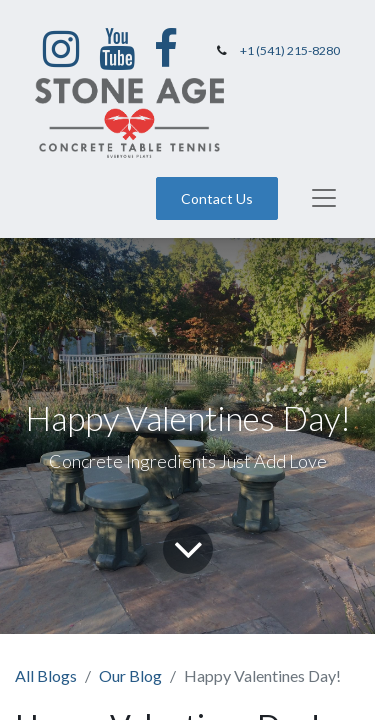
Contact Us (217, 198)
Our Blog (130, 675)
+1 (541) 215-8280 (290, 50)
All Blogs (46, 675)
